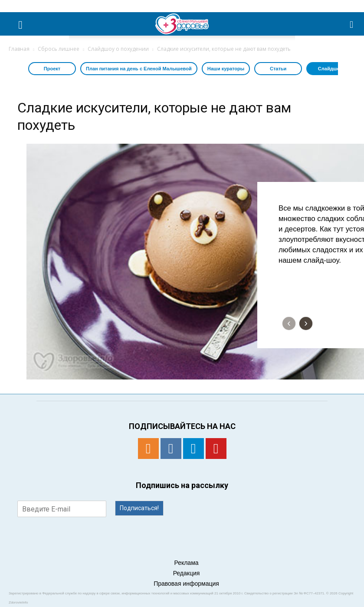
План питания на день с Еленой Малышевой (139, 69)
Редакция (187, 573)
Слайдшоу (330, 69)
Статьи (278, 69)
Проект (52, 69)
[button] (352, 24)
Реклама (186, 563)
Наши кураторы (226, 69)
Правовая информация (186, 584)
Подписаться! (139, 508)
